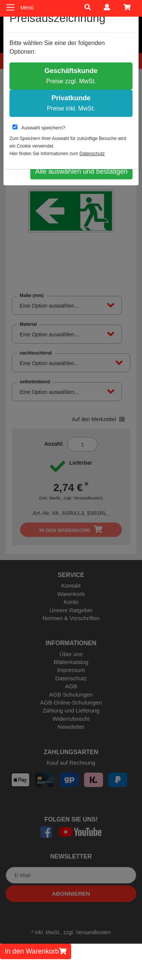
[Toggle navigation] (10, 7)
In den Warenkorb (36, 951)
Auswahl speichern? (39, 128)
